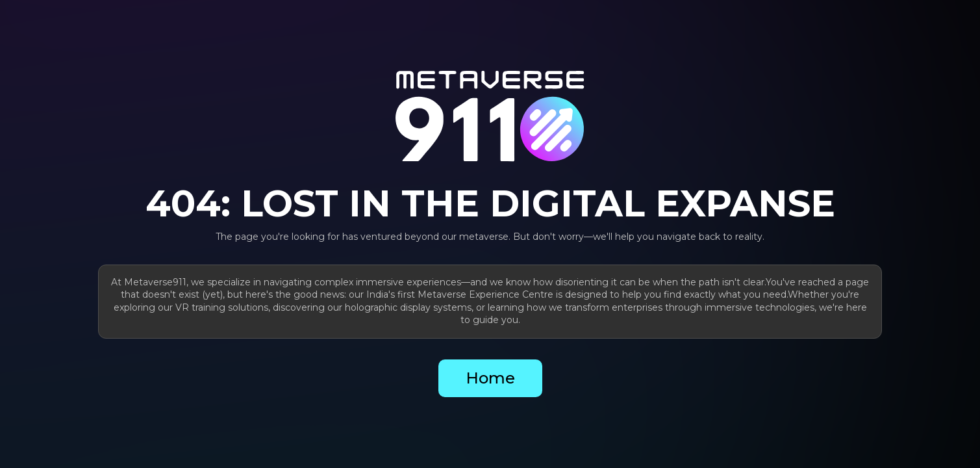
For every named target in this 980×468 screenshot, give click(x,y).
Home (490, 378)
